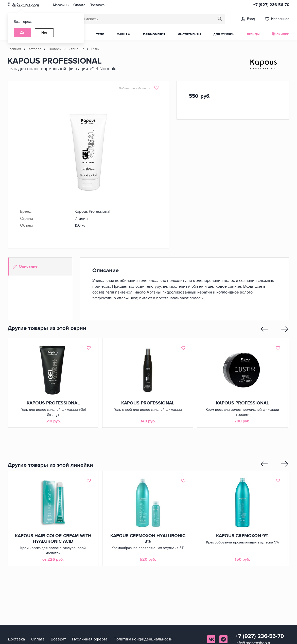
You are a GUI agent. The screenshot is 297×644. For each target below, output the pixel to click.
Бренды (253, 34)
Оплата (79, 5)
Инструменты (189, 34)
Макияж (124, 34)
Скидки (281, 34)
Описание (25, 266)
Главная (14, 49)
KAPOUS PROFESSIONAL (53, 403)
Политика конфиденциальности (143, 639)
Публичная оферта (90, 639)
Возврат (58, 639)
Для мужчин (224, 34)
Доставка (97, 5)
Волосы (55, 49)
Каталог (35, 49)
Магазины (61, 5)
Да (22, 33)
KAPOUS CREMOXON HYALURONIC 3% (148, 539)
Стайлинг (76, 49)
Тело (100, 34)
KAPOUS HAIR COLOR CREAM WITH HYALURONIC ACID (53, 539)
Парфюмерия (154, 34)
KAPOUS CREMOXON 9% (242, 536)
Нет (44, 33)
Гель (95, 49)
